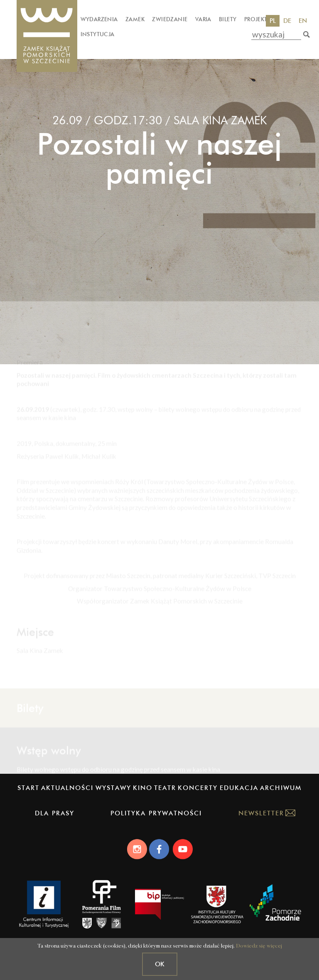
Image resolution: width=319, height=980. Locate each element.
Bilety (228, 19)
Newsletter (261, 813)
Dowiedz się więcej (259, 946)
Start (28, 788)
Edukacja (239, 788)
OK (160, 964)
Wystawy (113, 788)
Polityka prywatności (156, 813)
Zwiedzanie (170, 19)
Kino (143, 788)
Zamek (135, 19)
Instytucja (98, 34)
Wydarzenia (99, 19)
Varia (203, 19)
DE (287, 21)
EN (303, 21)
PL (273, 21)
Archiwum (281, 788)
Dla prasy (55, 813)
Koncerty (198, 788)
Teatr (165, 788)
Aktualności (67, 788)
